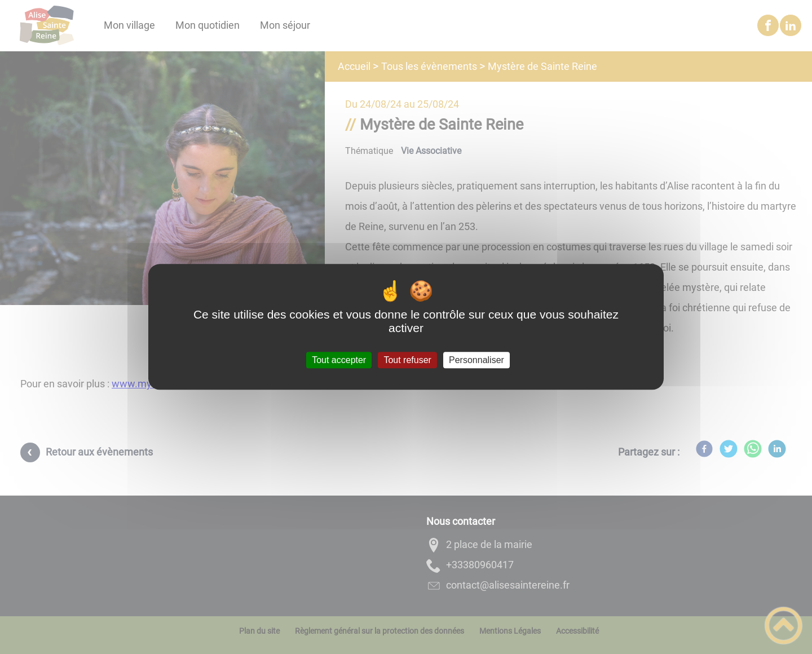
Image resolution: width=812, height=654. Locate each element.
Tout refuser (407, 360)
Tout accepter (339, 360)
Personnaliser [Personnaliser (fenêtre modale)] (476, 360)
